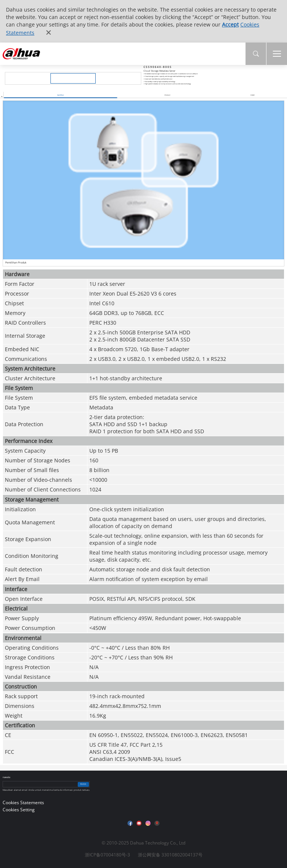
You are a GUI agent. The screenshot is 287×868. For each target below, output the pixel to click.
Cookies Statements (23, 803)
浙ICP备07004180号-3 (107, 855)
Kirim (83, 784)
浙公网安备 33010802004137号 (170, 855)
